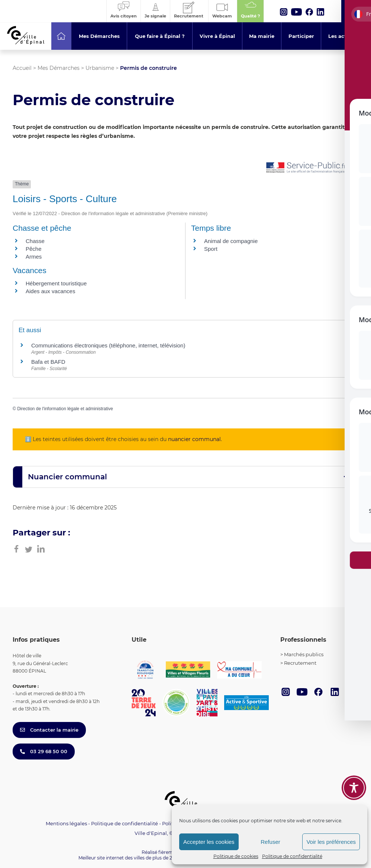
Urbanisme (100, 68)
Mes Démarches (59, 68)
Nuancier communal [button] (67, 477)
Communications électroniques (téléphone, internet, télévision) (108, 345)
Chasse (35, 241)
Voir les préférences (331, 842)
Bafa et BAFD (48, 362)
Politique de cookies (236, 856)
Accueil (22, 68)
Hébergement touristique (56, 283)
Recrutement (300, 663)
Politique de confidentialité (292, 856)
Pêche (34, 249)
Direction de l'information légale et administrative (65, 409)
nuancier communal (194, 439)
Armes (34, 257)
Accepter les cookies (209, 842)
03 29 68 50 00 (44, 751)
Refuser (270, 842)
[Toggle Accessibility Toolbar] (354, 788)
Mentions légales (66, 823)
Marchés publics (304, 654)
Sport (211, 249)
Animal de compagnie (231, 241)
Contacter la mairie (49, 730)
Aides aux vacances (50, 291)
